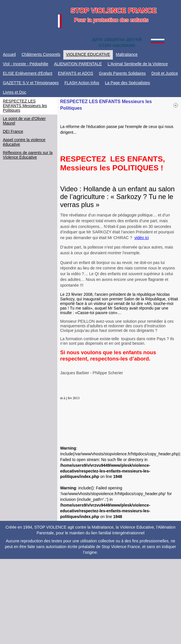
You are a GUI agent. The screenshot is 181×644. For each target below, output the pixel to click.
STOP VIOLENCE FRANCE (114, 10)
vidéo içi (142, 238)
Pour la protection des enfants (111, 20)
